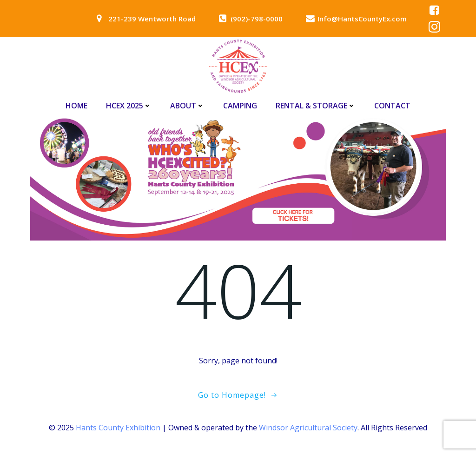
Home (76, 106)
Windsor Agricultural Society (308, 428)
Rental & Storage (316, 106)
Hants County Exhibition (118, 428)
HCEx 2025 (129, 106)
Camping (240, 106)
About (187, 106)
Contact (392, 106)
